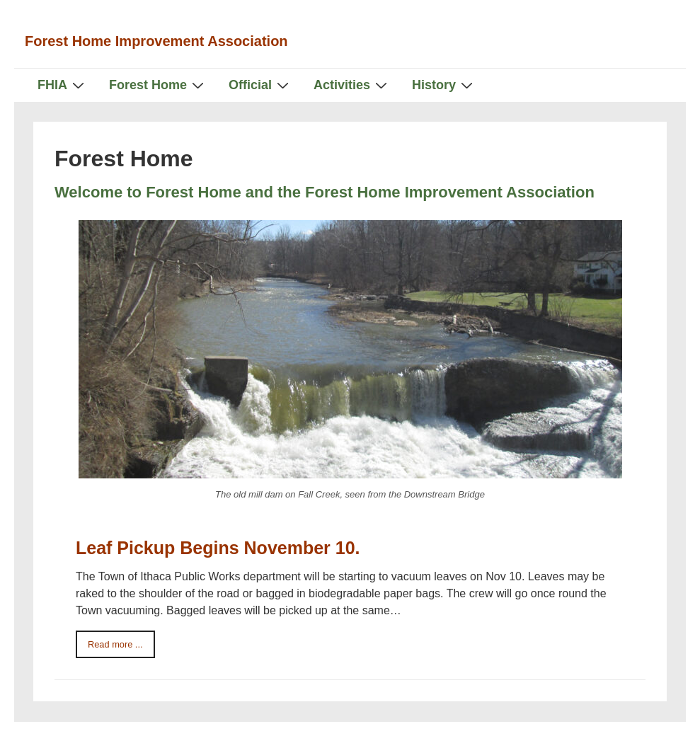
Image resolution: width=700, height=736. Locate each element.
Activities (352, 85)
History (444, 85)
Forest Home (158, 85)
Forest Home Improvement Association (156, 41)
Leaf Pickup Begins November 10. (218, 548)
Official (260, 85)
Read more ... (115, 644)
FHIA (63, 85)
